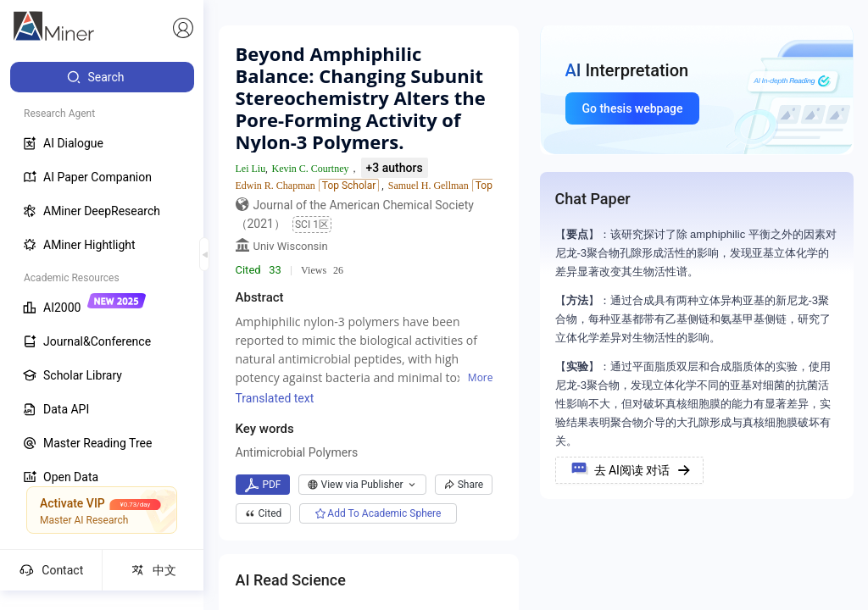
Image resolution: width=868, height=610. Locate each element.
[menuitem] (102, 77)
